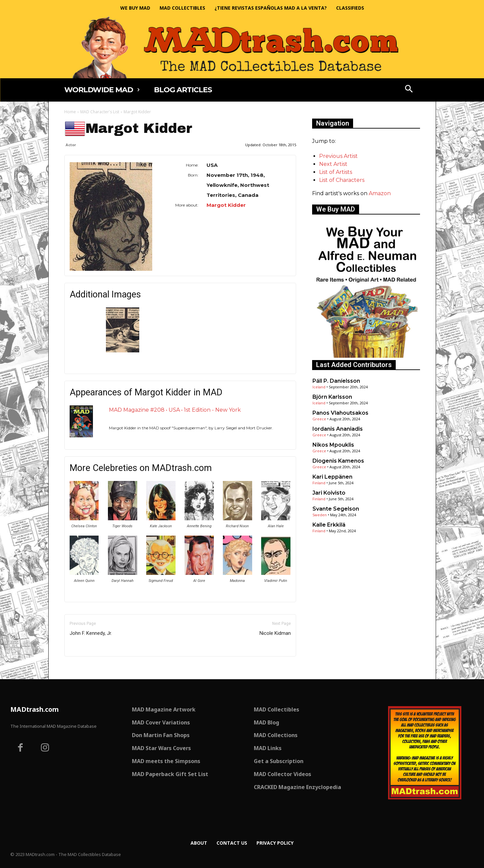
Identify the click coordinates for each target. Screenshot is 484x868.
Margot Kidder (226, 205)
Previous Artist (338, 156)
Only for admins (87, 668)
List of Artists (336, 172)
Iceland (319, 387)
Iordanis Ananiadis (338, 429)
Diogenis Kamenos (338, 461)
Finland (319, 483)
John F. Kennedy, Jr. (91, 633)
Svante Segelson (336, 509)
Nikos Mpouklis (333, 445)
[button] (409, 90)
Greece (319, 419)
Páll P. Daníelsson (336, 381)
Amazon (380, 193)
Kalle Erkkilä (329, 525)
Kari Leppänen (332, 477)
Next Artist (333, 164)
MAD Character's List (100, 112)
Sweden (320, 515)
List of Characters (342, 180)
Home (70, 112)
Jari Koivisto (329, 493)
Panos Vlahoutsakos (340, 413)
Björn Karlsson (332, 397)
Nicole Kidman (275, 633)
